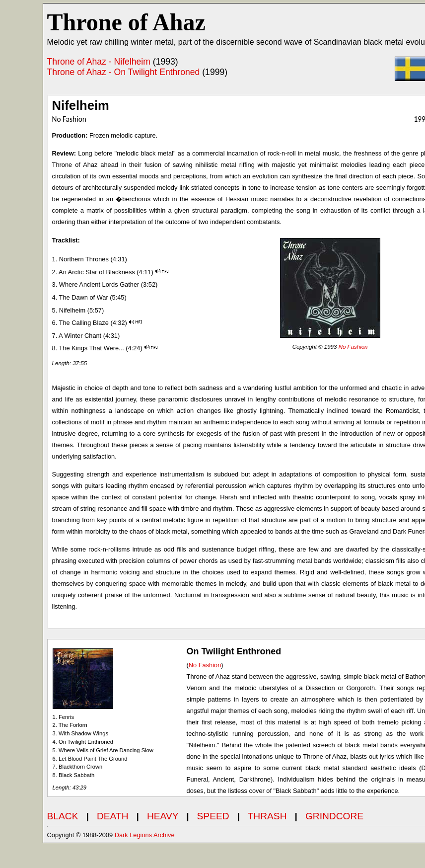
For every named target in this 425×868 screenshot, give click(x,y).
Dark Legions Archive (145, 835)
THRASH (267, 816)
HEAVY (163, 816)
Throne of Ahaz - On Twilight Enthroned (124, 72)
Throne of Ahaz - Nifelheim (99, 62)
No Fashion (353, 347)
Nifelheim (81, 105)
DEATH (113, 816)
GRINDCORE (334, 816)
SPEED (213, 816)
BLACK (63, 816)
